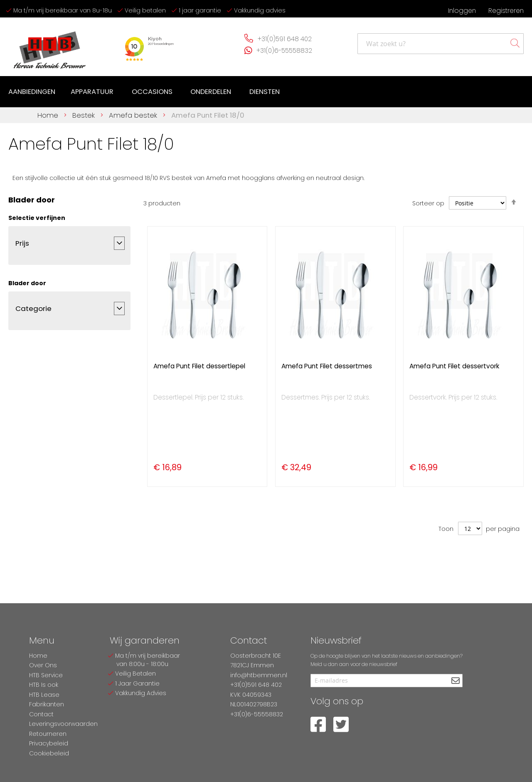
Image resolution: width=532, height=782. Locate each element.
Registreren (506, 11)
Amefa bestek (134, 115)
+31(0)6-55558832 (284, 51)
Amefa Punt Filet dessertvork (454, 366)
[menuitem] (32, 92)
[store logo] (50, 47)
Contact (41, 714)
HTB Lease (44, 695)
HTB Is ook (44, 685)
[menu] (145, 92)
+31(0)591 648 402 (285, 39)
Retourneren (48, 734)
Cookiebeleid (49, 753)
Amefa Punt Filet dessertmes (327, 366)
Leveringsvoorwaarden (63, 724)
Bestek (85, 115)
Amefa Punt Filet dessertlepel (199, 366)
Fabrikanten (47, 704)
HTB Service (46, 675)
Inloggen (462, 11)
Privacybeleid (49, 743)
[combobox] (441, 44)
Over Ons (43, 665)
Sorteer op (428, 203)
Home (49, 115)
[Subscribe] (455, 681)
